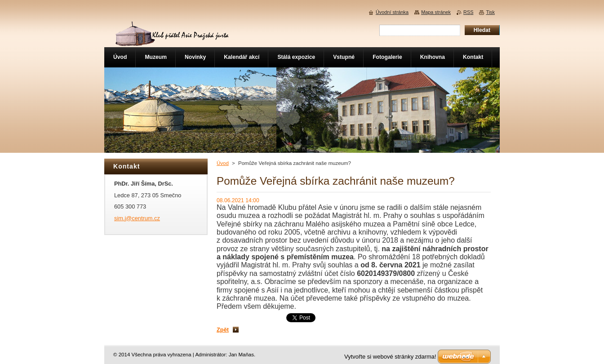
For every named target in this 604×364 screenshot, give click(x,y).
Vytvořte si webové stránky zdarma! (390, 357)
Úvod (223, 163)
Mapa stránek (436, 12)
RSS (468, 12)
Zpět (223, 330)
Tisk (490, 12)
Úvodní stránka (392, 12)
